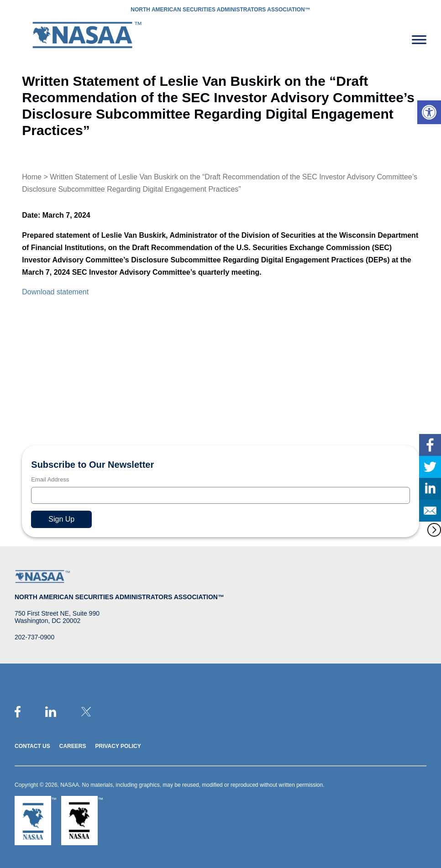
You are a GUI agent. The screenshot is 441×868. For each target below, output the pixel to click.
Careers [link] (73, 746)
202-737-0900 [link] (34, 637)
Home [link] (32, 177)
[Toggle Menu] (419, 39)
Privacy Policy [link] (118, 746)
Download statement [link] (55, 292)
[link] (429, 112)
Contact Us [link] (32, 746)
